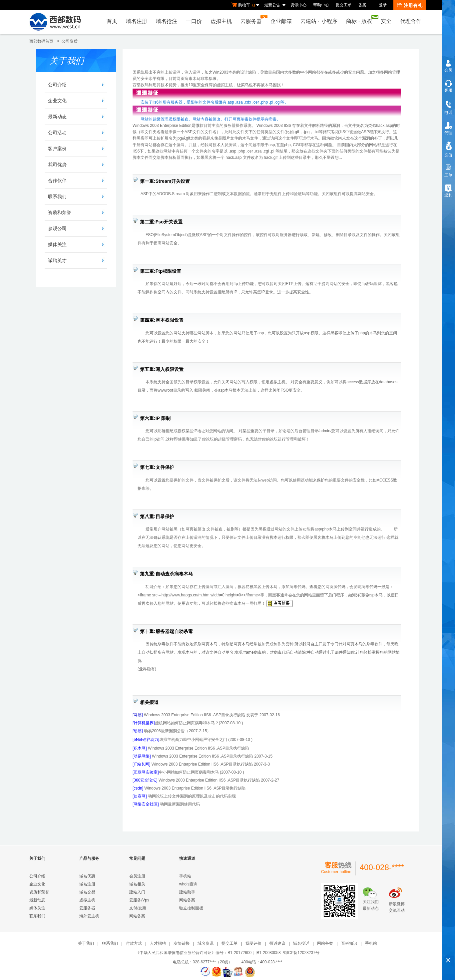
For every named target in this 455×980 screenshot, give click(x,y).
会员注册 (137, 876)
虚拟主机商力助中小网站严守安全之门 (180, 740)
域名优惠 (87, 876)
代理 (448, 133)
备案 (362, 5)
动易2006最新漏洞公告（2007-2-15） (177, 731)
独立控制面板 (191, 908)
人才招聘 (158, 943)
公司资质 (70, 41)
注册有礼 (410, 5)
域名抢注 (167, 21)
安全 (386, 21)
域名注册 (137, 21)
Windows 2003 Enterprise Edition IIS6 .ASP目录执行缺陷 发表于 (201, 715)
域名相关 (137, 884)
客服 (448, 90)
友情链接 (182, 943)
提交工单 (344, 5)
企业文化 (57, 101)
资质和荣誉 (60, 212)
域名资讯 (206, 943)
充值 (448, 155)
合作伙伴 (57, 180)
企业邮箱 (281, 21)
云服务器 (253, 19)
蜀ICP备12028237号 (301, 953)
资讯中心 (298, 5)
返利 (448, 195)
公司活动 (57, 133)
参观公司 (57, 228)
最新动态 (57, 117)
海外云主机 (89, 916)
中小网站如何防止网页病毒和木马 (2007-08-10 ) (188, 772)
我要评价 (253, 943)
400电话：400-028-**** (262, 962)
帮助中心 (321, 5)
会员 (448, 70)
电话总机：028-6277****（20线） (207, 962)
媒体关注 (57, 244)
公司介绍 (57, 85)
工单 (448, 175)
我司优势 (57, 164)
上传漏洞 (173, 72)
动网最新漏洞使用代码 (180, 804)
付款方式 (134, 943)
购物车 (246, 5)
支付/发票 (138, 908)
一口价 (194, 21)
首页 (112, 21)
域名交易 (87, 892)
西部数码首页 (41, 41)
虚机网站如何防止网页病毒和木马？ (176, 723)
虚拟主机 (221, 21)
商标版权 (361, 20)
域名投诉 (301, 943)
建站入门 (137, 892)
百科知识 (349, 943)
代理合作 (411, 21)
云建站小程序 (319, 21)
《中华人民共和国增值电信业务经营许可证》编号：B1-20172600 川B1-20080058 (208, 953)
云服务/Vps (139, 900)
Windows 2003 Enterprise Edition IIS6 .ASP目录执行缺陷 (198, 748)
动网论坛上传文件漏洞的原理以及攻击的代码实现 (192, 796)
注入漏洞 (193, 72)
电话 (448, 113)
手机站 (185, 876)
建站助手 (187, 892)
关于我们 (86, 943)
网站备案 (137, 916)
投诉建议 (277, 943)
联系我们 (57, 196)
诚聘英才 (57, 260)
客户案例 (57, 149)
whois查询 (188, 884)
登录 (383, 5)
